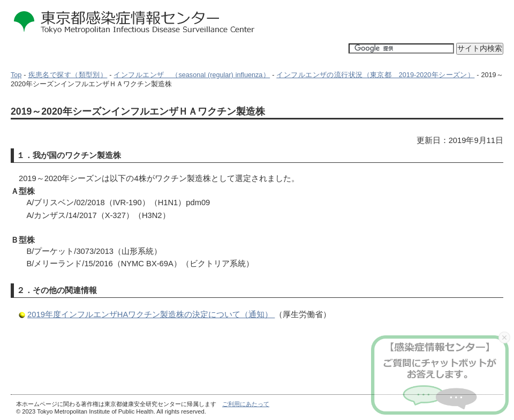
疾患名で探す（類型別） (68, 75)
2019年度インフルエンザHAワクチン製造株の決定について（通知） (151, 314)
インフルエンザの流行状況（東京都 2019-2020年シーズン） (375, 75)
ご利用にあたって (246, 404)
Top (16, 75)
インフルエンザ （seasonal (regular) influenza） (192, 75)
